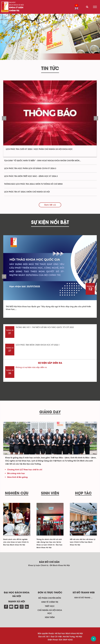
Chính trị (14, 11)
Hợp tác (83, 493)
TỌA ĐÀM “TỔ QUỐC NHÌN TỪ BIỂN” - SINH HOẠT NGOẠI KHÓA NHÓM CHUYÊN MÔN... (43, 161)
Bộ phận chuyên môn (50, 598)
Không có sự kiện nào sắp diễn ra (31, 367)
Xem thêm (50, 617)
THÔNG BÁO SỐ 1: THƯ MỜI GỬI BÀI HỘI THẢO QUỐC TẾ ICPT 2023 (45, 327)
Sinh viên (50, 493)
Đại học (12, 2)
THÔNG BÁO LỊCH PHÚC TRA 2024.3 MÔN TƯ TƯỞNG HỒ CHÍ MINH (33, 184)
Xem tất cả (50, 205)
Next (96, 118)
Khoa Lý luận (16, 8)
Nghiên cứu (17, 493)
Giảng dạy (50, 412)
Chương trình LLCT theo (18, 470)
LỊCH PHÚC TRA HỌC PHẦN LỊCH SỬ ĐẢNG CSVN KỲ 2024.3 (30, 168)
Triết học (50, 606)
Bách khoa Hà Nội (16, 5)
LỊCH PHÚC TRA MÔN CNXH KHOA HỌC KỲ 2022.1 (38, 345)
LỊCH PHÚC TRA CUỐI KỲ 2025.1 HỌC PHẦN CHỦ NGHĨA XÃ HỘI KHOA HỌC (39, 149)
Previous (4, 118)
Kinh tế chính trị (50, 602)
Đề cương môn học (16, 473)
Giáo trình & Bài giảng (17, 477)
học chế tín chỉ (35, 470)
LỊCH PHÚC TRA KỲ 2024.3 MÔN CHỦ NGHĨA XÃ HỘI (27, 192)
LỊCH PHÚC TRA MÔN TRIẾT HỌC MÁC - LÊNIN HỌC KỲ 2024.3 (31, 176)
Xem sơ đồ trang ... (83, 598)
